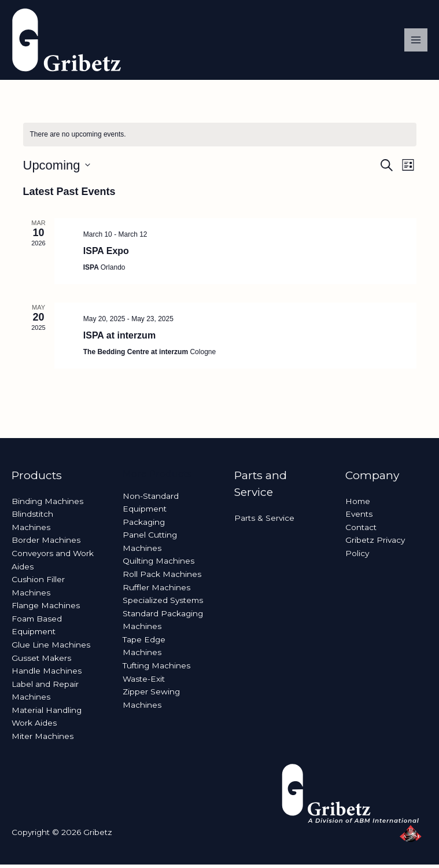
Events (359, 517)
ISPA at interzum (119, 339)
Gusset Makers (41, 661)
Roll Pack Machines (162, 578)
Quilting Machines (158, 565)
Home (358, 505)
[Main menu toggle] (416, 42)
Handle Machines (47, 674)
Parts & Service (264, 521)
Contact (361, 531)
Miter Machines (43, 740)
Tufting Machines (156, 669)
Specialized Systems (163, 604)
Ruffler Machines (156, 591)
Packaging (144, 525)
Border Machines (46, 544)
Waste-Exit (144, 682)
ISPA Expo (106, 254)
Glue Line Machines (51, 648)
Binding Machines (47, 505)
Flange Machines (46, 609)
